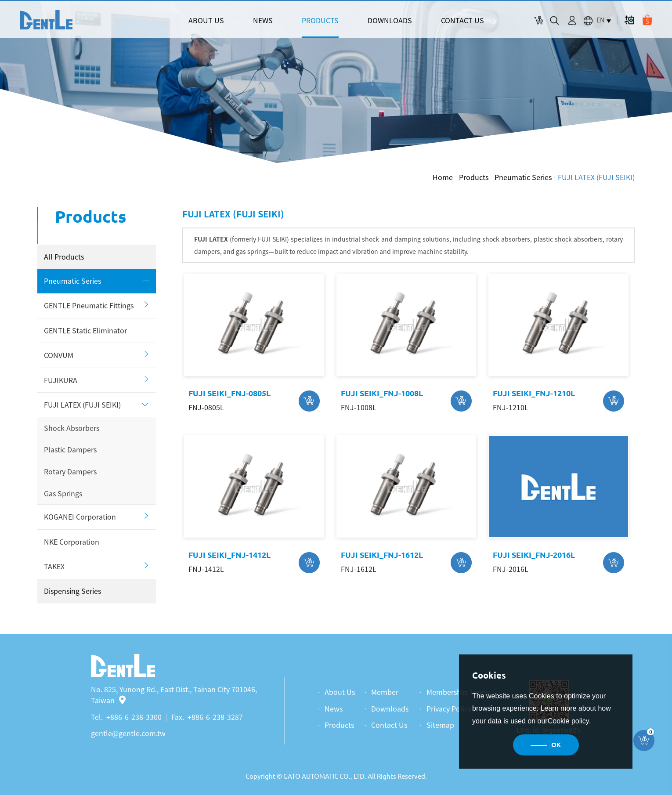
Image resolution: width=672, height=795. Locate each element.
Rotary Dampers (70, 471)
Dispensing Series (72, 591)
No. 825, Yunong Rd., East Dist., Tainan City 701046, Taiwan (174, 695)
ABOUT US (206, 20)
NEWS (263, 20)
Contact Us (389, 725)
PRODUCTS (320, 20)
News (334, 708)
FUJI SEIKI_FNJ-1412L (229, 555)
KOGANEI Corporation (80, 517)
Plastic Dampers (70, 449)
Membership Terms (458, 692)
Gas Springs (63, 493)
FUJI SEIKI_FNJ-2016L (534, 555)
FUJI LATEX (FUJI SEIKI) (596, 177)
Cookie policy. (569, 721)
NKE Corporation (72, 542)
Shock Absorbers (72, 428)
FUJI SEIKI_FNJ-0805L (229, 393)
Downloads (390, 708)
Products (474, 177)
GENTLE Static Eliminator (85, 330)
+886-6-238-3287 (215, 717)
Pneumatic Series (523, 177)
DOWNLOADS (390, 20)
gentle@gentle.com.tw (128, 733)
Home (443, 177)
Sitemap (440, 725)
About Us (340, 692)
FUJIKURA (61, 380)
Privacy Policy (449, 708)
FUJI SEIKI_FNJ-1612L (382, 555)
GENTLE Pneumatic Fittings (89, 305)
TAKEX (54, 566)
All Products (64, 257)
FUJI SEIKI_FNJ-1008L (382, 393)
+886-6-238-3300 (134, 717)
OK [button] (556, 745)
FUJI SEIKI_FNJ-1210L (534, 393)
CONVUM (59, 355)
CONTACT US (462, 20)
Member (385, 692)
